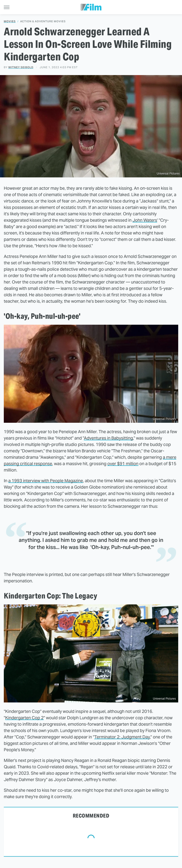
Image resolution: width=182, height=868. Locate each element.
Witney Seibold (21, 67)
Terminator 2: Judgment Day (122, 737)
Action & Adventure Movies (43, 21)
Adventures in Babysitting (108, 438)
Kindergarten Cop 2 (24, 718)
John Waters (145, 220)
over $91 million (123, 464)
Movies (10, 21)
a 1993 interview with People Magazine (46, 481)
